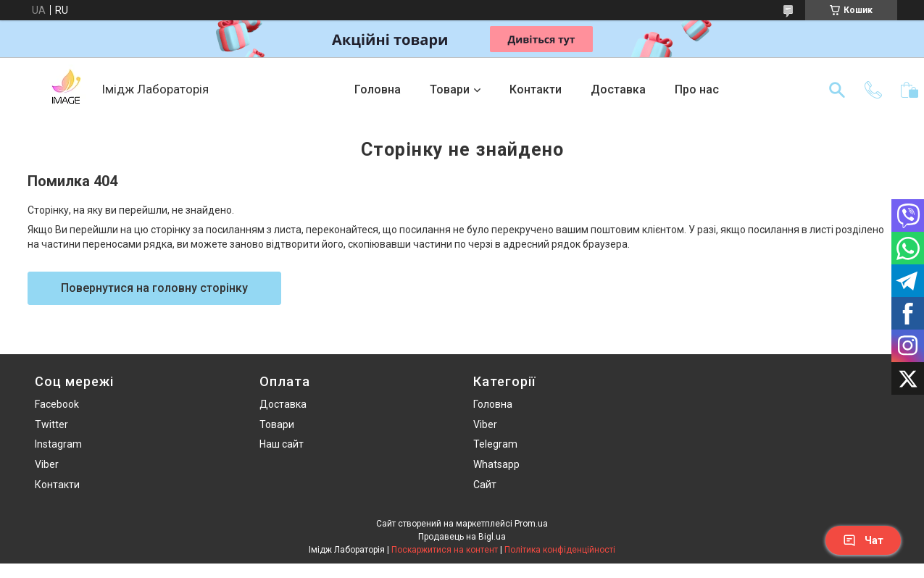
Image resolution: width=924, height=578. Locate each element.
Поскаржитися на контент (445, 550)
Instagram (58, 444)
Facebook (57, 404)
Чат (863, 540)
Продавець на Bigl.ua (462, 537)
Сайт (485, 485)
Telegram (495, 444)
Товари (450, 89)
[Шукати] (837, 90)
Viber (47, 464)
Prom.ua (531, 524)
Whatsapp (496, 464)
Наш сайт (282, 444)
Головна (378, 89)
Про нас (697, 89)
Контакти (536, 89)
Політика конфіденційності (560, 550)
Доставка (618, 89)
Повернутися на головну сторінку (154, 288)
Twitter (51, 424)
